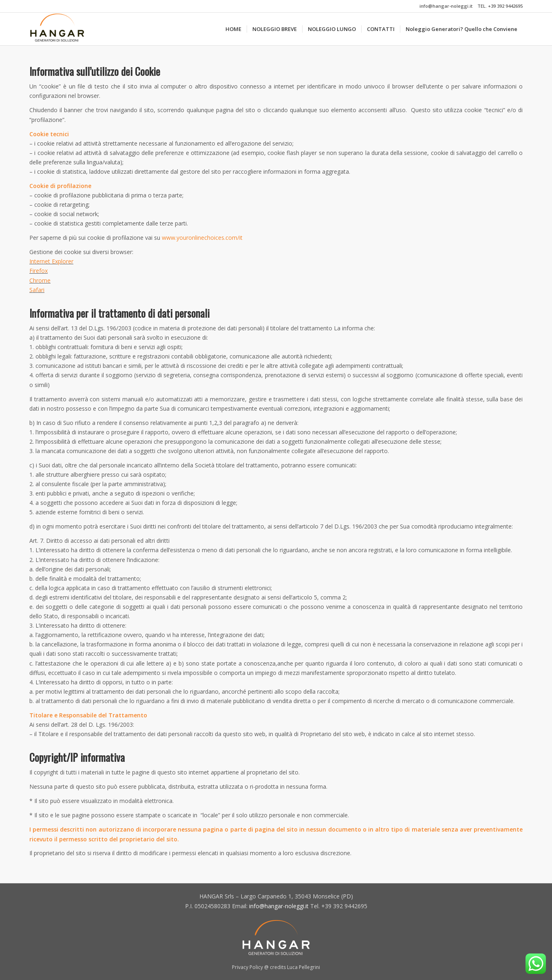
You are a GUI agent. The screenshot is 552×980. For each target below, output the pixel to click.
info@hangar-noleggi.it (446, 6)
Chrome (40, 280)
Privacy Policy (247, 967)
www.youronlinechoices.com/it (202, 238)
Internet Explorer (51, 261)
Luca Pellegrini (304, 967)
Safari (37, 290)
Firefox (39, 271)
